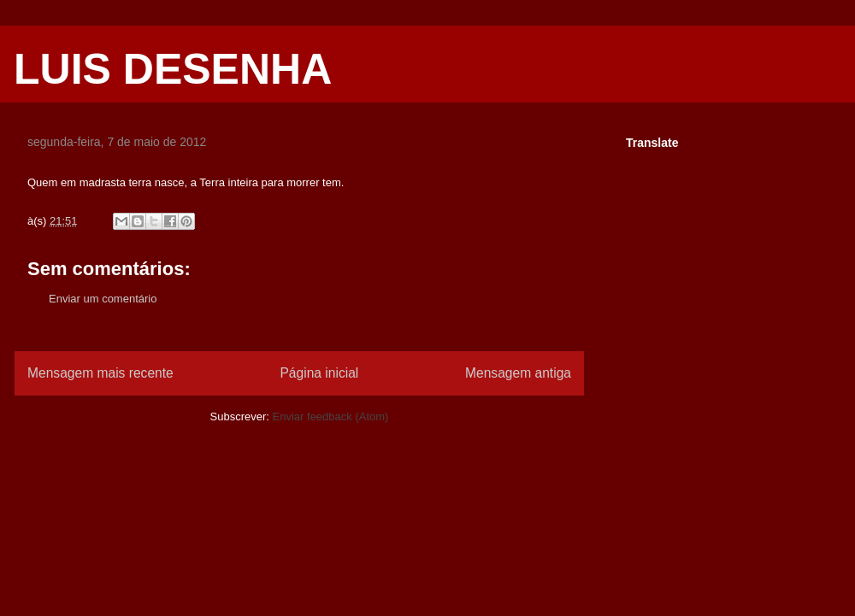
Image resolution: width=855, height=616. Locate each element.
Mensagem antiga (518, 373)
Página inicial (319, 373)
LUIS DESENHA (173, 69)
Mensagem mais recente (100, 373)
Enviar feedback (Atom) (331, 417)
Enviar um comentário (103, 299)
